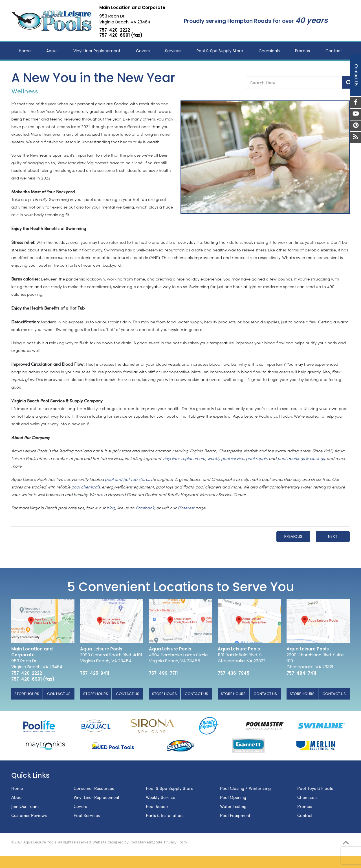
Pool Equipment (235, 815)
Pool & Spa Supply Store (170, 788)
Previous (293, 536)
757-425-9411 (95, 673)
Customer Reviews (29, 815)
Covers (80, 806)
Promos (305, 806)
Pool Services (87, 815)
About (17, 797)
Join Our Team (25, 806)
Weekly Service (160, 797)
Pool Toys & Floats (315, 788)
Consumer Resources (94, 788)
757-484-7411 (301, 673)
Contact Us (59, 694)
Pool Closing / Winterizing (245, 788)
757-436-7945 (234, 673)
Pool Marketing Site (146, 842)
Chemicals (307, 797)
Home (17, 788)
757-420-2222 (115, 30)
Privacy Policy (176, 842)
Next (333, 536)
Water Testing (233, 806)
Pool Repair (157, 806)
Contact (305, 815)
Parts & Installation (164, 815)
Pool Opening (233, 797)
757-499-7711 (163, 673)
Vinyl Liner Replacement (96, 797)
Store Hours (27, 694)
